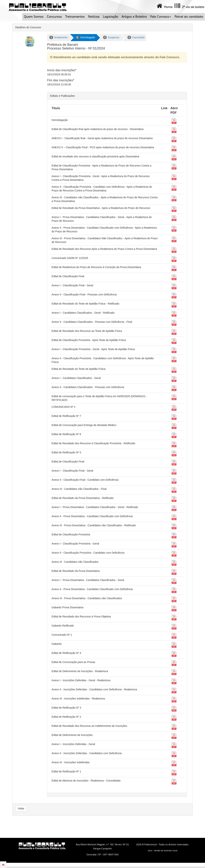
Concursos (54, 17)
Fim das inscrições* (61, 80)
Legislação (110, 17)
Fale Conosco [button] (161, 17)
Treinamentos (75, 17)
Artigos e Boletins (134, 17)
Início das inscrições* (62, 70)
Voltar (21, 808)
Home (164, 6)
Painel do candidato (189, 17)
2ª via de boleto (189, 6)
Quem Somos (34, 17)
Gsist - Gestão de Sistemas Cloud (163, 851)
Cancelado (136, 37)
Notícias (94, 17)
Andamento (58, 37)
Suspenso (111, 37)
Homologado (85, 37)
